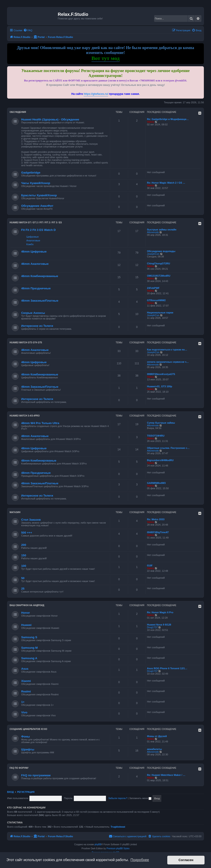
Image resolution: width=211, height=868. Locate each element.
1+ (23, 702)
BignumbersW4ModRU (160, 460)
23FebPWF (153, 288)
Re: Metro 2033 (156, 519)
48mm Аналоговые (35, 436)
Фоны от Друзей (157, 736)
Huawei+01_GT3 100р (160, 386)
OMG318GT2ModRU (159, 276)
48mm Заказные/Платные (40, 483)
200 (24, 545)
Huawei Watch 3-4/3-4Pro (25, 416)
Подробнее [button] (140, 860)
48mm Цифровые (34, 448)
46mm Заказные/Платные (40, 301)
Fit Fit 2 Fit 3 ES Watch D (38, 230)
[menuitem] (28, 30)
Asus (25, 669)
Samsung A (29, 658)
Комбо (30, 244)
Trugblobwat (118, 827)
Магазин (15, 512)
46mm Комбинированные (40, 276)
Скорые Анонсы (33, 313)
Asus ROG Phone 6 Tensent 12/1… (167, 668)
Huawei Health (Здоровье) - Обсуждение (50, 119)
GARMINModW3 (156, 483)
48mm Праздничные (36, 473)
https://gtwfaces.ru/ (96, 94)
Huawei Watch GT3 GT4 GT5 (26, 343)
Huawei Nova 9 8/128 (159, 625)
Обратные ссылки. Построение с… (168, 448)
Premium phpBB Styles (118, 848)
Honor (26, 613)
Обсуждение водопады (161, 251)
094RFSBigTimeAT (158, 532)
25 (23, 589)
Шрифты (28, 749)
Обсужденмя (18, 112)
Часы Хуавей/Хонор (36, 183)
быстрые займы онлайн (162, 230)
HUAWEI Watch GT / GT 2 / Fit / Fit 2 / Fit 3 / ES (36, 223)
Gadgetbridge (31, 173)
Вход (10, 792)
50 (23, 578)
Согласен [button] (186, 860)
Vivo (24, 712)
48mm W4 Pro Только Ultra (40, 423)
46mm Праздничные (36, 288)
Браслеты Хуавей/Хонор (39, 195)
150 (24, 555)
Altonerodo (153, 232)
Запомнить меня (140, 798)
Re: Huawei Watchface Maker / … (166, 775)
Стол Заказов (31, 520)
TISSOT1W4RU (156, 436)
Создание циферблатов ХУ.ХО (28, 729)
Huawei (26, 625)
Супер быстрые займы (161, 423)
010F (150, 566)
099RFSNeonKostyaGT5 (161, 374)
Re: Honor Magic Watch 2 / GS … (166, 183)
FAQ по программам (36, 775)
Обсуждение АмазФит (37, 206)
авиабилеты (154, 749)
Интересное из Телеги (37, 326)
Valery (151, 122)
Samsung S (29, 637)
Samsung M (29, 648)
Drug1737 (152, 627)
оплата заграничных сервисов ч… (168, 362)
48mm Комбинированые (39, 461)
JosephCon (153, 254)
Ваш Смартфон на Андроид (27, 605)
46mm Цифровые (34, 252)
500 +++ (27, 533)
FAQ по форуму (19, 768)
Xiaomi (26, 681)
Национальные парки (160, 313)
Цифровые (32, 237)
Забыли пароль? (118, 798)
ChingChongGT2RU (158, 263)
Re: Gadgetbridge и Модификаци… (168, 119)
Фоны (26, 736)
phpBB (98, 844)
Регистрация (26, 792)
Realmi (26, 691)
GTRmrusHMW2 (156, 300)
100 (24, 566)
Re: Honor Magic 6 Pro (160, 612)
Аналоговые (33, 240)
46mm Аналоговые (35, 264)
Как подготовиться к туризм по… (167, 350)
